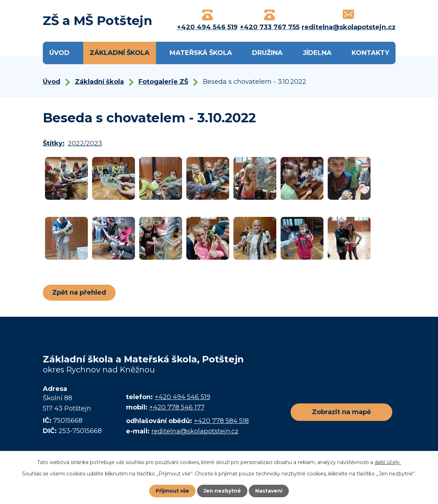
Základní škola (120, 53)
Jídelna (317, 53)
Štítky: (54, 143)
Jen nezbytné (222, 491)
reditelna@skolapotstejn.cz (195, 431)
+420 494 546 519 (182, 397)
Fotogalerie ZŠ (163, 82)
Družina (267, 53)
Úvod (59, 53)
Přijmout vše (172, 491)
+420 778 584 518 (221, 421)
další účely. (388, 462)
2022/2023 (85, 143)
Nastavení (269, 491)
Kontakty (370, 53)
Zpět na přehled (79, 292)
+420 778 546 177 (177, 407)
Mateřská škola (201, 53)
